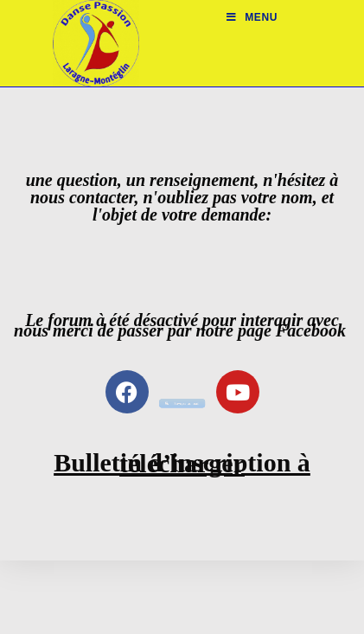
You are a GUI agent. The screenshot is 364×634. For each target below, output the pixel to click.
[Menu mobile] (252, 17)
